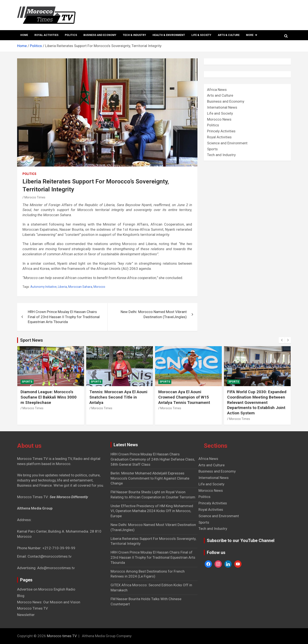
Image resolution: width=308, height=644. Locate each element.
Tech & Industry (134, 35)
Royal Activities (46, 35)
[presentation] (282, 340)
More (250, 35)
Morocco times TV (62, 636)
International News (222, 107)
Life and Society (220, 113)
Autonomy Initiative (44, 287)
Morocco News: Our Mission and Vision (49, 602)
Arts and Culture (220, 95)
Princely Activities (221, 131)
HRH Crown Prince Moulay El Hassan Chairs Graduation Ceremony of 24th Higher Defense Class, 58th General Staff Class (153, 459)
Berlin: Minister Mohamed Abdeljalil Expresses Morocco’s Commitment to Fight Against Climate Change (150, 478)
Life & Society (201, 35)
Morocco (99, 287)
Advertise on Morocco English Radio (46, 589)
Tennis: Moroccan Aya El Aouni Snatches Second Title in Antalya (118, 397)
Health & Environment (169, 35)
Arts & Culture (229, 35)
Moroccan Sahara (80, 287)
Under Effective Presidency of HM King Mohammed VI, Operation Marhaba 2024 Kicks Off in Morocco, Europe (152, 511)
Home (24, 35)
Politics (71, 35)
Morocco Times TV (33, 608)
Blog (21, 596)
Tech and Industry (221, 155)
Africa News (217, 90)
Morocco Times (35, 197)
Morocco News (219, 119)
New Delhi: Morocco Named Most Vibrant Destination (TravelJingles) (154, 314)
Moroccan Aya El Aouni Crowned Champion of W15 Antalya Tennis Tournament (184, 397)
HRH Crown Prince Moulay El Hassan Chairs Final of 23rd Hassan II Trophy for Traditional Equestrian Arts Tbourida (64, 317)
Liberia (62, 287)
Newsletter (26, 615)
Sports (212, 149)
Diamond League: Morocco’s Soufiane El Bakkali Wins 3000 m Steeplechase (49, 397)
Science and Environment (227, 143)
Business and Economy (100, 35)
